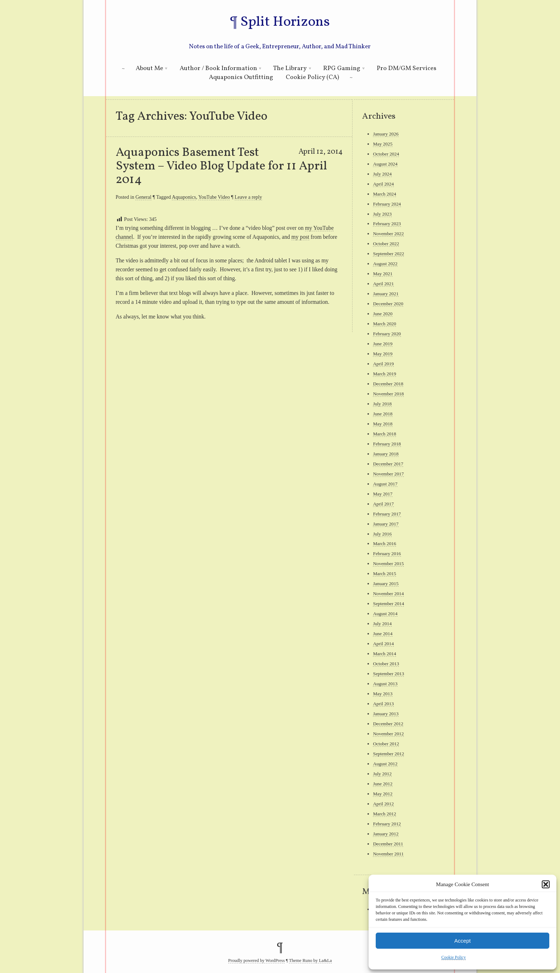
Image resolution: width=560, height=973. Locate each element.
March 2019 (384, 374)
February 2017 (387, 514)
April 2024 (383, 184)
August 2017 (385, 484)
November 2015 (388, 564)
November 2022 (388, 234)
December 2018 (388, 384)
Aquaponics (184, 197)
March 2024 (384, 194)
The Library (290, 68)
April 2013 (383, 704)
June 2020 (382, 314)
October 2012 (386, 744)
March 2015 (384, 574)
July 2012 (382, 774)
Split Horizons (285, 22)
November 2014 (388, 594)
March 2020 (384, 324)
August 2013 (385, 684)
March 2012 (384, 814)
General (143, 197)
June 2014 (382, 634)
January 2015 (386, 584)
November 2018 (388, 394)
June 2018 (382, 414)
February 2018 (387, 444)
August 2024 (385, 164)
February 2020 (387, 334)
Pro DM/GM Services (407, 68)
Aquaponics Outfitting (241, 77)
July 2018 (382, 404)
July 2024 (382, 174)
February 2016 (387, 554)
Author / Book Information (218, 68)
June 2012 (382, 784)
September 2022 (388, 254)
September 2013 (388, 674)
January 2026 (386, 134)
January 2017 (386, 524)
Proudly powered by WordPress (257, 960)
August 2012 (385, 764)
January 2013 (386, 714)
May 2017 (382, 494)
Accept (462, 941)
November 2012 (388, 734)
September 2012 (388, 754)
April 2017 (383, 504)
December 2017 (388, 464)
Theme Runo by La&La (310, 960)
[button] (546, 884)
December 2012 (388, 724)
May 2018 (382, 424)
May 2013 (382, 694)
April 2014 (383, 644)
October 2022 (386, 244)
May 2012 (382, 794)
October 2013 (386, 664)
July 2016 (382, 534)
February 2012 (387, 824)
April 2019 (383, 364)
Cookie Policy (454, 957)
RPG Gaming (342, 68)
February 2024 (387, 204)
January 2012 (386, 834)
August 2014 (385, 614)
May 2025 (382, 144)
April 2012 (383, 804)
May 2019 (382, 354)
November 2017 (388, 474)
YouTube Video (214, 197)
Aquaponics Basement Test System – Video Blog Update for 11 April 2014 (221, 166)
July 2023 (382, 214)
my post (300, 237)
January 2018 (386, 454)
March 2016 (384, 544)
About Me (149, 68)
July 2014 (382, 624)
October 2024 (386, 154)
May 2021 (382, 274)
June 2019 (382, 344)
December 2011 (388, 844)
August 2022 (385, 264)
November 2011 (388, 854)
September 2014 (388, 604)
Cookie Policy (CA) (312, 77)
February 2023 (387, 224)
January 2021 (386, 294)
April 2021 (383, 284)
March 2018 (384, 434)
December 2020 (388, 304)
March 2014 (384, 654)
